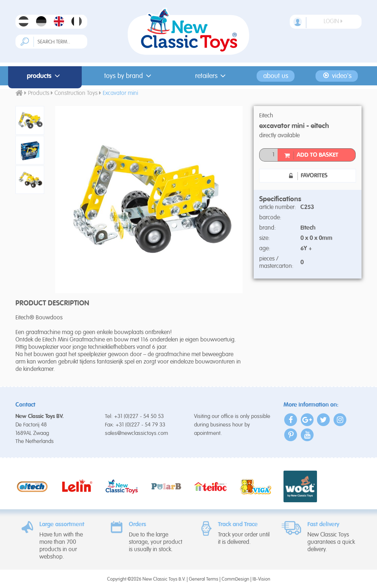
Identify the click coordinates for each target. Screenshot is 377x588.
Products (45, 76)
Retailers (212, 76)
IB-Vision (261, 579)
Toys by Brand (129, 76)
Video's (337, 76)
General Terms (204, 579)
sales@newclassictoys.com (137, 433)
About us (276, 76)
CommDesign (235, 579)
